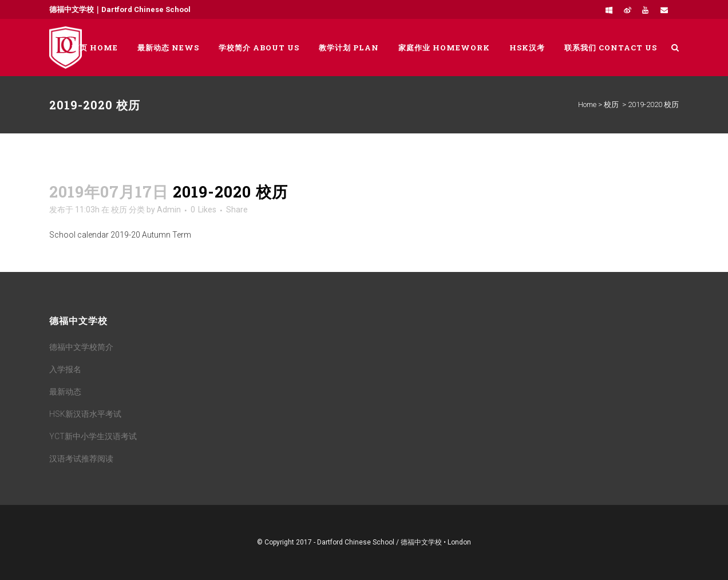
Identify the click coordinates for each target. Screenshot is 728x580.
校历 (611, 104)
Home (587, 104)
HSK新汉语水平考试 (85, 414)
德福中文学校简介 (81, 347)
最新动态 (65, 392)
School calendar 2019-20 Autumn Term (120, 235)
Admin (169, 210)
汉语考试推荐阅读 (81, 459)
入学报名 (65, 369)
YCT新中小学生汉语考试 (93, 436)
